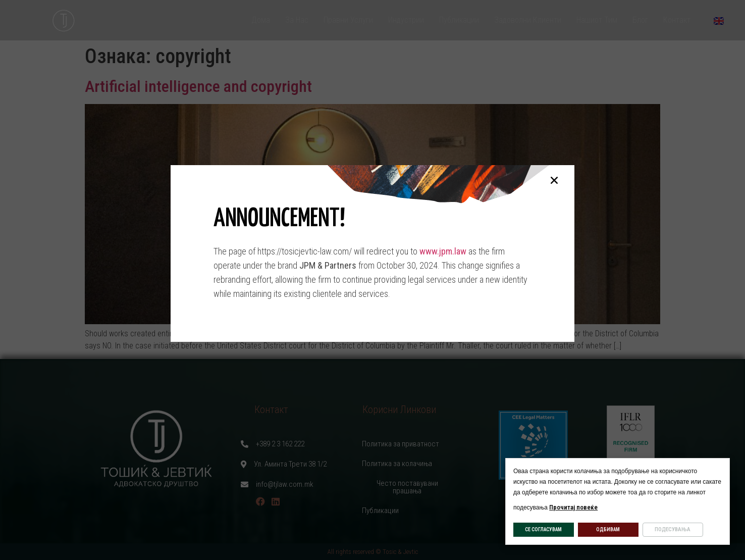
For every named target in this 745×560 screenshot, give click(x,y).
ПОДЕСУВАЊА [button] (673, 529)
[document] (373, 280)
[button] (554, 180)
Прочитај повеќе (573, 507)
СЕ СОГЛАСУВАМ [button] (543, 529)
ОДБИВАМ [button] (608, 529)
